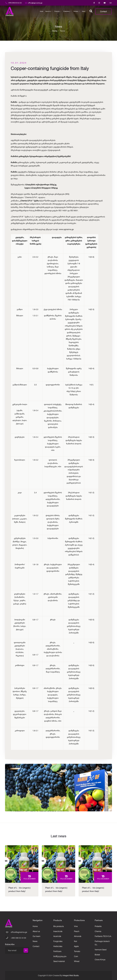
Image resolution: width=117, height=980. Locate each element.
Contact (103, 11)
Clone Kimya (100, 960)
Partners (76, 11)
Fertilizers (57, 951)
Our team (37, 936)
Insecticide (58, 931)
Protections (67, 11)
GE (111, 3)
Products (57, 11)
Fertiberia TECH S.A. (103, 936)
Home (42, 11)
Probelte (98, 926)
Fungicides (58, 941)
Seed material (59, 961)
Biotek (97, 955)
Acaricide (57, 936)
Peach (77, 931)
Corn (76, 956)
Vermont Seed (101, 950)
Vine (76, 926)
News (84, 11)
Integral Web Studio (71, 975)
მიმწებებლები (60, 956)
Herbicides (58, 946)
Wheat (77, 961)
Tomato (77, 951)
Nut (76, 941)
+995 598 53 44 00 (14, 3)
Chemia (98, 931)
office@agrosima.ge (34, 3)
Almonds (78, 936)
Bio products (59, 926)
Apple (76, 946)
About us (48, 11)
